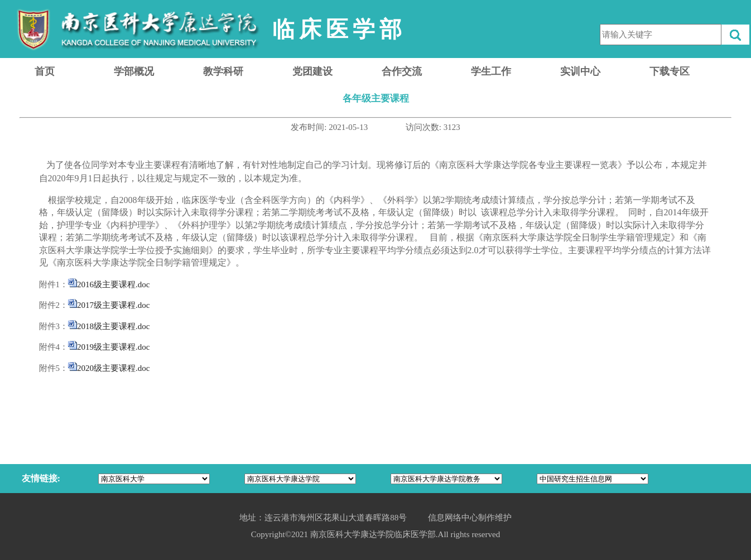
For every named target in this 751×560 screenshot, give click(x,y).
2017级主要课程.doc (113, 305)
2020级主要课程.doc (113, 368)
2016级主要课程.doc (113, 284)
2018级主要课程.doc (113, 326)
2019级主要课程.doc (113, 347)
